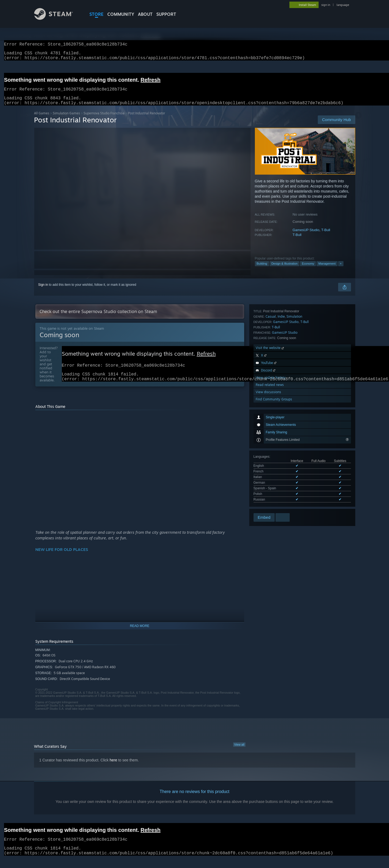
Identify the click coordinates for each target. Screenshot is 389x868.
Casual (271, 416)
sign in (326, 5)
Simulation (294, 416)
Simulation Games (66, 120)
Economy (308, 270)
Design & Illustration (285, 270)
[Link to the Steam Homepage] (58, 18)
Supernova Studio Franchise (104, 120)
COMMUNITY (121, 14)
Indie (281, 416)
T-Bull (326, 236)
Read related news (270, 484)
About (145, 14)
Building (262, 270)
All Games (42, 120)
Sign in (43, 291)
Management (327, 270)
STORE (97, 14)
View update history (271, 477)
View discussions (268, 492)
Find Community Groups (274, 499)
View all (239, 754)
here (114, 769)
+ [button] (341, 270)
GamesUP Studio (306, 236)
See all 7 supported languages (275, 396)
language (343, 5)
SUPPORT (166, 14)
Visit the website (270, 447)
